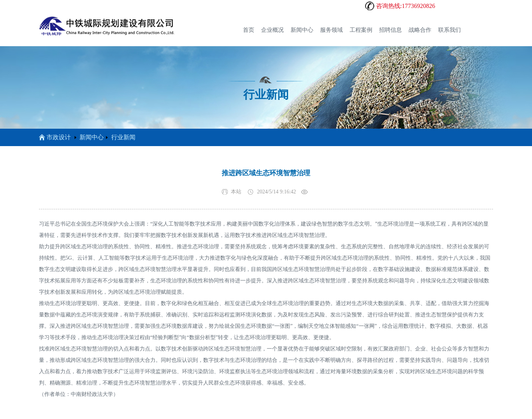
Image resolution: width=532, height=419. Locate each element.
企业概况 (272, 30)
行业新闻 (123, 137)
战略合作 (420, 30)
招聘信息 (390, 30)
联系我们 (450, 30)
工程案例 (361, 30)
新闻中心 (302, 30)
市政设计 (55, 137)
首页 (249, 30)
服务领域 (331, 30)
